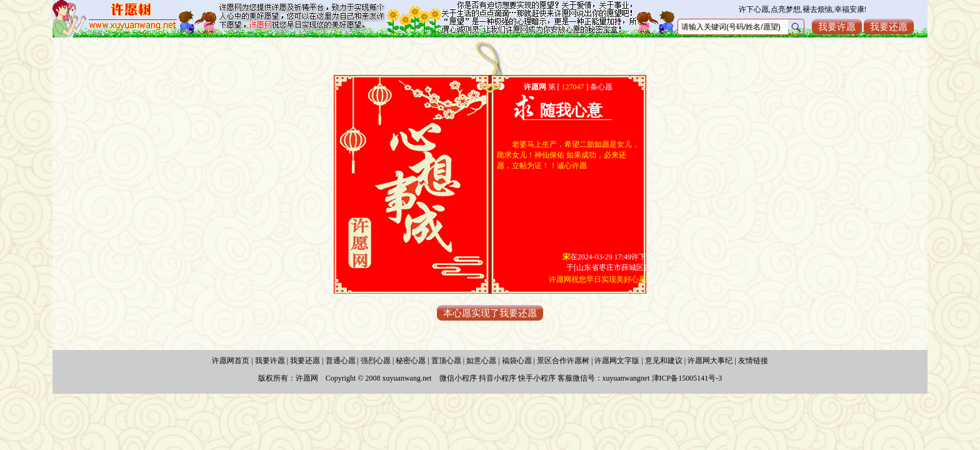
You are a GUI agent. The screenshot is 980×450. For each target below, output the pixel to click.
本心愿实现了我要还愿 (490, 313)
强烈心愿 (376, 361)
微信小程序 (458, 378)
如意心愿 (481, 361)
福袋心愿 (517, 361)
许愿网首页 (231, 361)
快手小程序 (537, 378)
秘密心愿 (411, 361)
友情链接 (753, 361)
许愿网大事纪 (710, 361)
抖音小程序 (497, 378)
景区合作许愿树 (563, 361)
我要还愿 (889, 27)
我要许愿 (837, 27)
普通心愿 (341, 361)
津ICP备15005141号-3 (687, 378)
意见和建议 (664, 361)
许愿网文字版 (617, 361)
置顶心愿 (446, 361)
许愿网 (307, 378)
